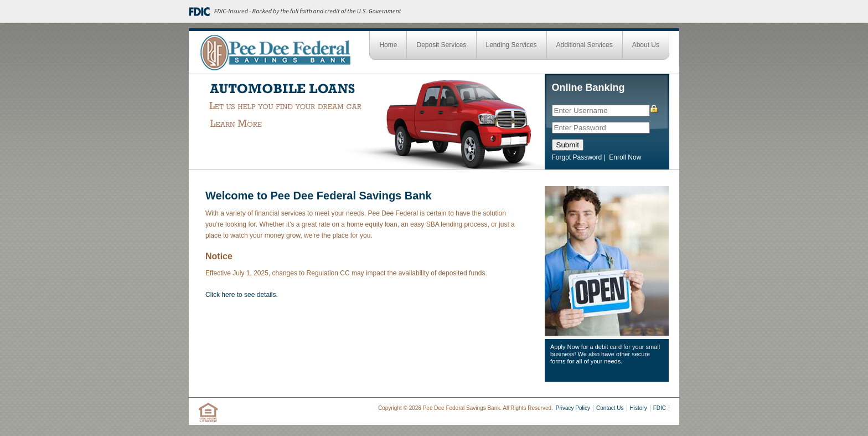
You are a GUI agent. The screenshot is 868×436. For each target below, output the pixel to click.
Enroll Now (625, 157)
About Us (646, 45)
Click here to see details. (242, 295)
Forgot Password (577, 157)
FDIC (660, 408)
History (639, 408)
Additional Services (585, 45)
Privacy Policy (573, 408)
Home (388, 45)
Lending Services (512, 45)
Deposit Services (441, 45)
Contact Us (610, 408)
